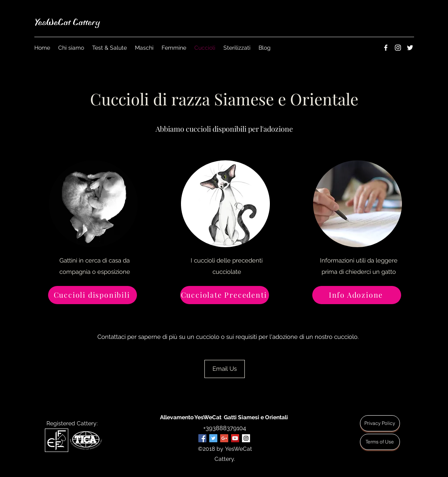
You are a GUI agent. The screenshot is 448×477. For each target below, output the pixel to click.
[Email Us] (225, 369)
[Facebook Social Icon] (202, 438)
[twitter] (410, 48)
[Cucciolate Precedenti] (225, 295)
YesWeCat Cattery (67, 22)
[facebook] (386, 48)
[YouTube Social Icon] (235, 438)
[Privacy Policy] (380, 423)
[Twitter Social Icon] (213, 438)
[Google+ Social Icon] (224, 438)
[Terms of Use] (380, 442)
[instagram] (398, 48)
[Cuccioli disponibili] (93, 295)
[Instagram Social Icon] (246, 438)
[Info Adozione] (357, 295)
